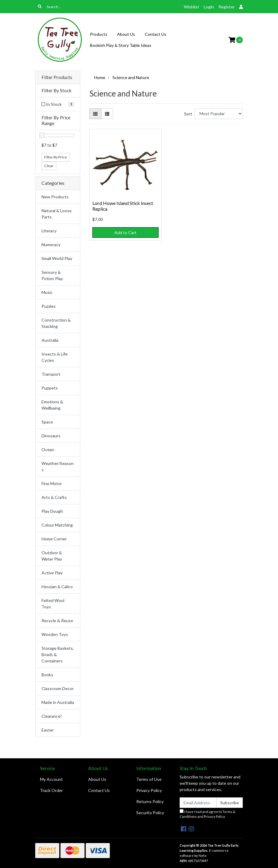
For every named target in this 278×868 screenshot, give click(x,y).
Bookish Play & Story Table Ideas (121, 45)
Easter (48, 730)
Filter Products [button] (57, 77)
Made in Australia (58, 702)
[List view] (107, 114)
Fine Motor (52, 483)
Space (47, 422)
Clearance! (52, 716)
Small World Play (57, 258)
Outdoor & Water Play (52, 556)
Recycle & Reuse (57, 620)
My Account (51, 779)
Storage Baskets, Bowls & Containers (58, 654)
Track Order (51, 790)
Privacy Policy (149, 790)
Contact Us (156, 34)
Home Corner (54, 539)
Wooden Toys (55, 634)
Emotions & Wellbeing (52, 405)
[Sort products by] (219, 114)
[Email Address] (198, 803)
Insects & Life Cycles (55, 357)
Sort (188, 114)
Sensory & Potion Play (52, 275)
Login (209, 7)
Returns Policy (150, 801)
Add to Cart (125, 232)
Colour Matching (57, 525)
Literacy (49, 231)
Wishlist (192, 7)
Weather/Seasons (58, 466)
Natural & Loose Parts (57, 214)
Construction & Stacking (56, 323)
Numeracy (51, 245)
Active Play (52, 573)
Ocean (48, 449)
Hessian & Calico (57, 587)
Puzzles (49, 306)
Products (99, 34)
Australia (50, 340)
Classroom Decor (58, 688)
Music (47, 292)
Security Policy (150, 813)
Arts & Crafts (54, 497)
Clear (49, 166)
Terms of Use (149, 779)
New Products (55, 197)
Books (47, 675)
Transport (51, 374)
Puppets (50, 388)
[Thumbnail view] (95, 114)
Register (227, 7)
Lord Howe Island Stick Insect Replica (123, 206)
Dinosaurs (51, 436)
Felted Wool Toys (53, 604)
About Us (126, 34)
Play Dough (52, 511)
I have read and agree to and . (207, 814)
